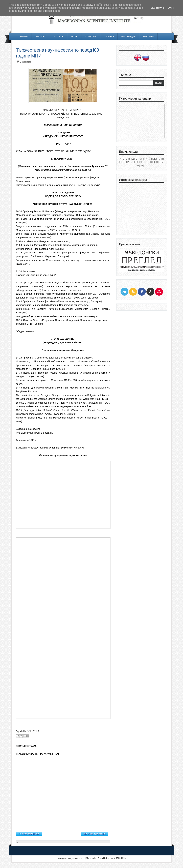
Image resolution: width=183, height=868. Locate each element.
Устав (74, 36)
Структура (91, 36)
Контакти (148, 36)
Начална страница (62, 833)
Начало (24, 36)
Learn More (158, 8)
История (59, 36)
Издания (109, 36)
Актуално (41, 36)
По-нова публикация (29, 834)
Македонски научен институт (71, 858)
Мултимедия (128, 36)
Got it (171, 8)
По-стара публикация (95, 834)
